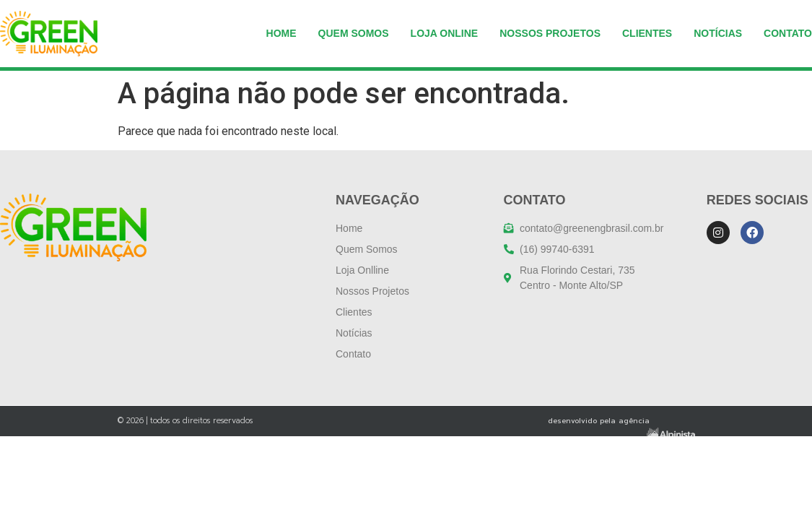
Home (281, 33)
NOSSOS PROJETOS (550, 33)
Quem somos (354, 33)
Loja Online (445, 33)
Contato (788, 33)
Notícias (718, 33)
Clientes (647, 33)
